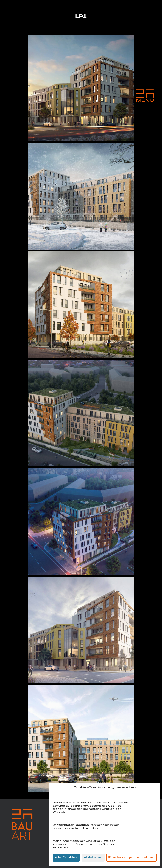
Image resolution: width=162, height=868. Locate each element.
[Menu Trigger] (145, 96)
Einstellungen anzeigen (131, 858)
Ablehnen (93, 858)
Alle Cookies (66, 858)
